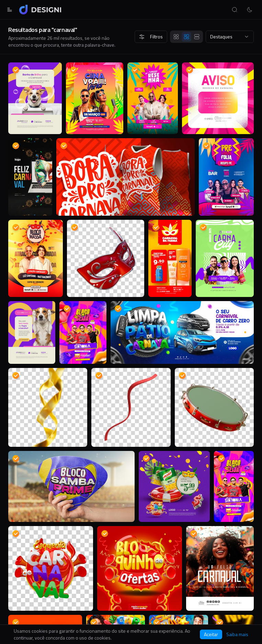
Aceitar (211, 634)
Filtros (151, 37)
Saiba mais (237, 634)
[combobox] (230, 37)
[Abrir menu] (10, 10)
